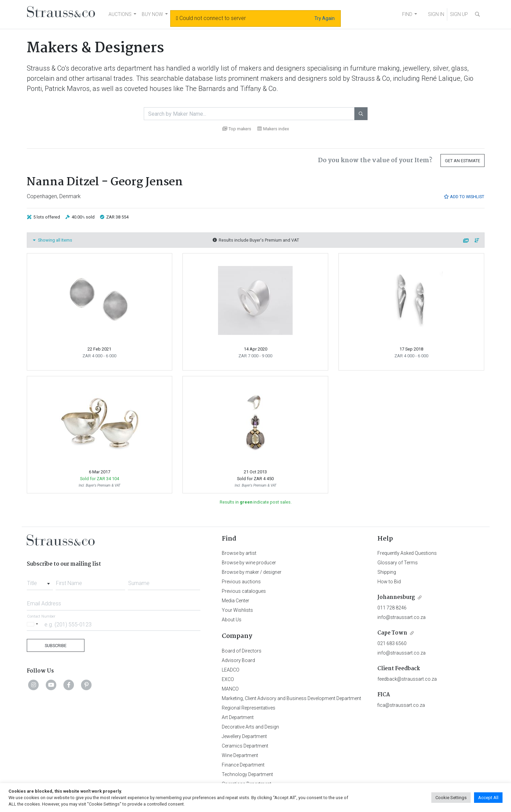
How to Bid (389, 582)
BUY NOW (152, 14)
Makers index (273, 129)
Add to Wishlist (464, 197)
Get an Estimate (463, 161)
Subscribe (56, 646)
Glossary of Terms (398, 563)
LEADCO (231, 670)
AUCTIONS (120, 14)
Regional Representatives (249, 708)
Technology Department (247, 774)
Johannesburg (396, 597)
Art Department (238, 717)
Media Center (235, 601)
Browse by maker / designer (252, 572)
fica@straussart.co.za (401, 705)
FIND (407, 14)
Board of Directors (242, 651)
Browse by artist (239, 553)
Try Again (325, 18)
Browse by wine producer (249, 563)
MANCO (230, 689)
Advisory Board (238, 660)
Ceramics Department (245, 746)
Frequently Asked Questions (407, 553)
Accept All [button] (488, 798)
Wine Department (240, 755)
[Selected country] (34, 624)
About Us (232, 620)
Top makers (237, 129)
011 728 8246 (392, 608)
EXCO (228, 679)
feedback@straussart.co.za (407, 679)
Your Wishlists (237, 610)
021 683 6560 (392, 643)
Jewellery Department (244, 736)
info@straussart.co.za (401, 617)
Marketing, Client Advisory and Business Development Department (291, 698)
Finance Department (243, 765)
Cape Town (392, 633)
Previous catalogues (244, 591)
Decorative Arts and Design (250, 727)
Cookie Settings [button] (451, 798)
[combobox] (40, 581)
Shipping (387, 572)
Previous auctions (241, 582)
